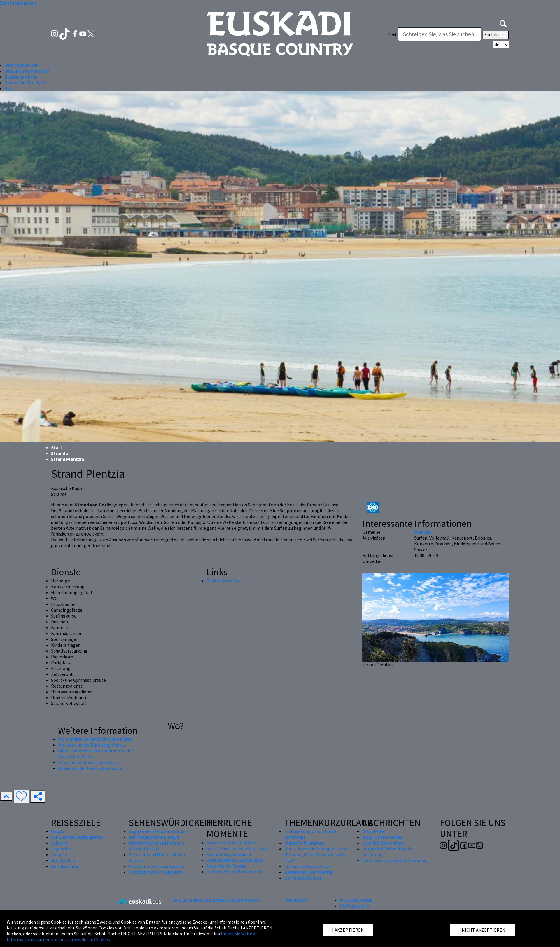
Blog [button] (9, 88)
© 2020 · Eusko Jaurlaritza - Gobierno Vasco (216, 900)
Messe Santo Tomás (226, 866)
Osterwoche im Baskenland (234, 872)
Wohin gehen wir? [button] (22, 65)
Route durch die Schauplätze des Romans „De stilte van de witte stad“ (316, 854)
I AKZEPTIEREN (348, 930)
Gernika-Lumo (65, 866)
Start (57, 447)
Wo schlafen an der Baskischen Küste (95, 739)
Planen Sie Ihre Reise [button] (25, 83)
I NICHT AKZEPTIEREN (482, 930)
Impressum (296, 900)
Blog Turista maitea (382, 837)
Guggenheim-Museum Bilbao (158, 831)
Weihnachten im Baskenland (235, 860)
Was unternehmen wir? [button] (27, 71)
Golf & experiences (303, 878)
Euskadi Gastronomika (307, 866)
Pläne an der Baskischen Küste (88, 762)
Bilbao (58, 831)
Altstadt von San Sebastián (156, 872)
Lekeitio (59, 843)
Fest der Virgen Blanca (229, 854)
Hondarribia (63, 860)
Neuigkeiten (374, 831)
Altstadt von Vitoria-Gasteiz (157, 866)
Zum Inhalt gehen (18, 3)
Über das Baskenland (383, 843)
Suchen (496, 35)
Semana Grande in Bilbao (231, 843)
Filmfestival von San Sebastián (237, 848)
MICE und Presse (356, 900)
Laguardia (61, 849)
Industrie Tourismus (304, 843)
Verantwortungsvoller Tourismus (395, 860)
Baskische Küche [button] (21, 77)
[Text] (440, 34)
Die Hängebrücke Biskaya (154, 837)
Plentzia (423, 532)
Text (392, 34)
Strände (60, 453)
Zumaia (58, 854)
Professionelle (355, 906)
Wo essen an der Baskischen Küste (92, 745)
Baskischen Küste (224, 581)
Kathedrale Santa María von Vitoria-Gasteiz (156, 846)
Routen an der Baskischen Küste (90, 768)
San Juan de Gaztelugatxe (77, 837)
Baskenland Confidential (309, 872)
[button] (503, 23)
